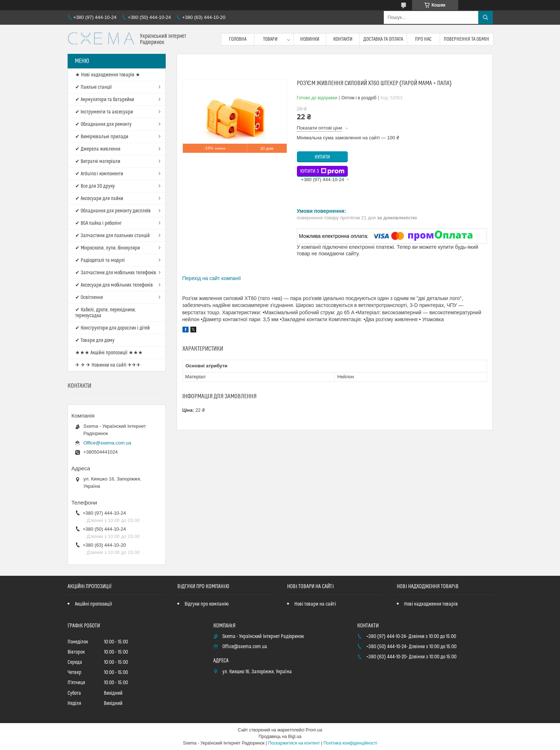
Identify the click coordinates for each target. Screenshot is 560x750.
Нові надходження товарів (431, 604)
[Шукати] (486, 17)
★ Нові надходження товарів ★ (108, 75)
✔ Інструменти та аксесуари (104, 112)
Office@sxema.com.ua (107, 443)
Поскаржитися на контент (294, 743)
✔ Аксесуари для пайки (99, 199)
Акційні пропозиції (93, 604)
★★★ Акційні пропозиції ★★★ (109, 353)
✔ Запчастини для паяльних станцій (112, 236)
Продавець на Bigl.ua (280, 737)
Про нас (423, 39)
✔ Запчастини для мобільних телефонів (116, 273)
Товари (270, 39)
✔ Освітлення (89, 298)
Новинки (310, 39)
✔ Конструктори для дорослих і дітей (112, 328)
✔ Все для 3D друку (95, 186)
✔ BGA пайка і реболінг (98, 223)
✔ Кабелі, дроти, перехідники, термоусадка (106, 313)
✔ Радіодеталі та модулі (100, 260)
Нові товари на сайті (315, 604)
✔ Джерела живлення (98, 149)
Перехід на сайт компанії (212, 278)
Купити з (322, 171)
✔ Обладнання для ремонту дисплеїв (113, 211)
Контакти (343, 39)
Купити (322, 157)
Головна (238, 39)
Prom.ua (314, 730)
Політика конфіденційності (350, 743)
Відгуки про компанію (207, 604)
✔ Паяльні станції (94, 87)
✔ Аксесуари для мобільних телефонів (114, 285)
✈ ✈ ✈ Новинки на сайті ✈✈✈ (108, 365)
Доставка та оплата (383, 39)
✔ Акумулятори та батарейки (105, 100)
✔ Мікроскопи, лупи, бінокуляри (108, 248)
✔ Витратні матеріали (98, 161)
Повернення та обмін (466, 39)
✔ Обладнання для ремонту (103, 124)
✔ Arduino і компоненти (99, 174)
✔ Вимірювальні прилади (102, 137)
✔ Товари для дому (95, 340)
